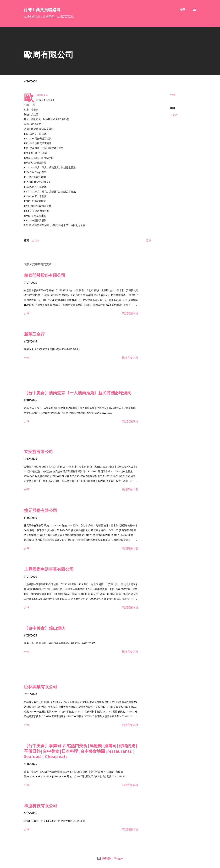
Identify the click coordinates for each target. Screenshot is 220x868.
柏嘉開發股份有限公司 (45, 275)
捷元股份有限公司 (41, 510)
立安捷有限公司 (38, 451)
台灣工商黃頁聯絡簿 (42, 10)
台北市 (174, 115)
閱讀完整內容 (130, 313)
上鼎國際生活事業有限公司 (49, 569)
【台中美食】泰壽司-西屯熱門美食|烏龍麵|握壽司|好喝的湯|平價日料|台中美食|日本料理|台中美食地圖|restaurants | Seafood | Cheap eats (81, 751)
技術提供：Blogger (110, 858)
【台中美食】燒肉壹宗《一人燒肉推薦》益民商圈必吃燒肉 (78, 393)
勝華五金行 (34, 334)
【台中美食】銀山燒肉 (45, 628)
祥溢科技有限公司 (41, 806)
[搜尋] (182, 10)
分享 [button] (173, 95)
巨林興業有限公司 (41, 687)
